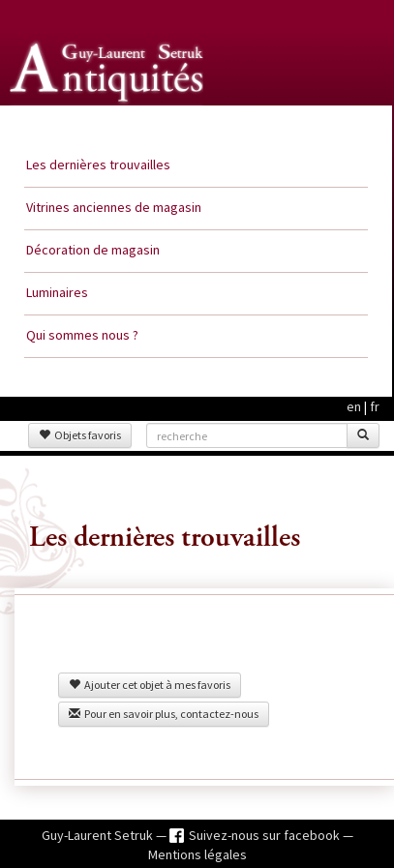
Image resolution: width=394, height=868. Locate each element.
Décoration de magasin (93, 250)
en (354, 406)
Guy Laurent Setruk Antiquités (108, 125)
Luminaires (57, 292)
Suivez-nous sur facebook (266, 835)
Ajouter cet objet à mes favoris (150, 685)
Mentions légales (197, 854)
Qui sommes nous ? (82, 335)
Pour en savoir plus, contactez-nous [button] (164, 714)
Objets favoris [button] (80, 435)
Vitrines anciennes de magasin (114, 207)
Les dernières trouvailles (98, 165)
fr (375, 406)
